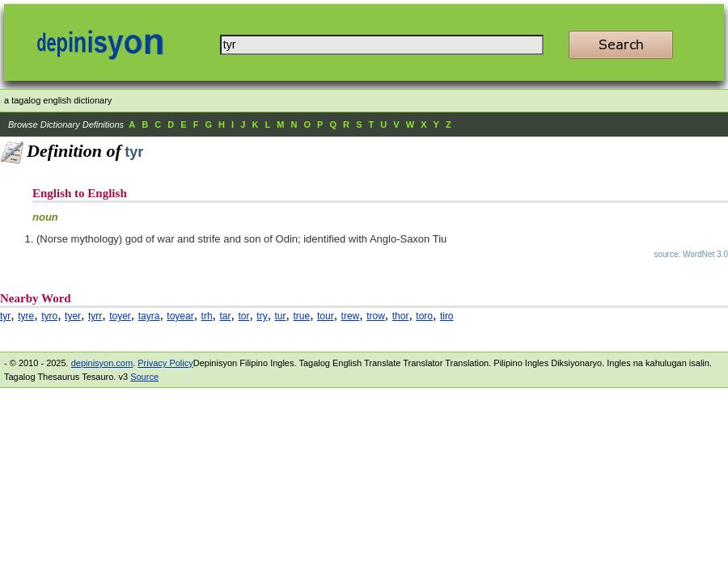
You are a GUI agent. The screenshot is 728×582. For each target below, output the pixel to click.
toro (424, 316)
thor (401, 316)
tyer (73, 316)
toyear (180, 316)
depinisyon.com (102, 363)
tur (281, 316)
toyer (120, 316)
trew (351, 316)
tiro (447, 316)
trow (376, 316)
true (301, 316)
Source (144, 377)
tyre (26, 316)
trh (207, 316)
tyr (5, 316)
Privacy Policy (165, 363)
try (262, 316)
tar (225, 316)
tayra (149, 316)
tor (243, 316)
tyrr (95, 316)
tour (326, 316)
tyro (49, 316)
